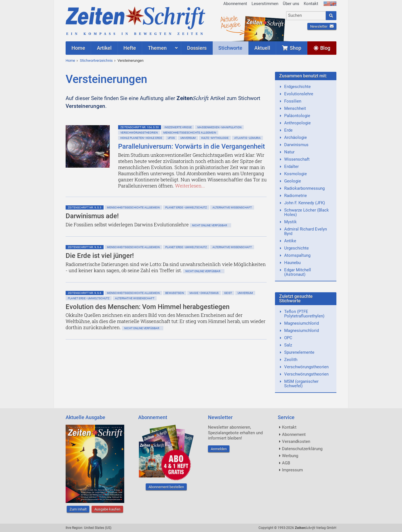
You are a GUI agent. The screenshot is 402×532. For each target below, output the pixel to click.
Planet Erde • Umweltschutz (186, 207)
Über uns (291, 4)
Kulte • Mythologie (215, 138)
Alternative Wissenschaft (232, 207)
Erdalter (291, 167)
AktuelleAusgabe (230, 22)
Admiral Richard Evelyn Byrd (306, 231)
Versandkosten (296, 441)
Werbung (290, 456)
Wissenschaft (297, 159)
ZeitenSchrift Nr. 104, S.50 (140, 127)
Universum (188, 138)
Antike (290, 241)
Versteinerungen (131, 60)
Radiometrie (295, 196)
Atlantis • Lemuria (247, 138)
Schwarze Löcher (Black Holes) (307, 212)
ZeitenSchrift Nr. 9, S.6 (85, 293)
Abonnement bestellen (166, 487)
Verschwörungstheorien (139, 133)
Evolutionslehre (299, 94)
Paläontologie (297, 116)
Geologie (293, 181)
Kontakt (311, 4)
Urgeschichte (296, 248)
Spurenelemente (299, 352)
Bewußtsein (175, 293)
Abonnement (235, 4)
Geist (228, 293)
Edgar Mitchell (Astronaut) (298, 272)
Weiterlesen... (190, 186)
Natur (289, 152)
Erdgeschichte (297, 87)
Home (70, 60)
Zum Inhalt (78, 509)
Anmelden (219, 449)
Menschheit (295, 108)
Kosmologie (295, 174)
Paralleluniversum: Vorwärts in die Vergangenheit (192, 146)
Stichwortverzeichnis (96, 60)
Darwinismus (296, 145)
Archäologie (295, 137)
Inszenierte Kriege (178, 127)
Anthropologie (297, 123)
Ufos (171, 138)
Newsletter (322, 26)
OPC (288, 338)
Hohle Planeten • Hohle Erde (141, 138)
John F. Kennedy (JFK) (305, 203)
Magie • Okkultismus (204, 293)
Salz (288, 345)
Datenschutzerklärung (302, 449)
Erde (288, 130)
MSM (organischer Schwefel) (301, 384)
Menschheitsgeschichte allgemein (190, 133)
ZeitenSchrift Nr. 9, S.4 (85, 247)
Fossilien (293, 101)
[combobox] (306, 16)
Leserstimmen (265, 4)
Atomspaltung (297, 255)
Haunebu (292, 263)
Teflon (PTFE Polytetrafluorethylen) (304, 314)
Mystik (290, 222)
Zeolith (291, 360)
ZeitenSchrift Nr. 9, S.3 (85, 207)
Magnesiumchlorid (301, 323)
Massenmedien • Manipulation (219, 127)
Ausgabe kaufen (107, 509)
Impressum (292, 470)
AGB (286, 463)
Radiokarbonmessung (304, 188)
